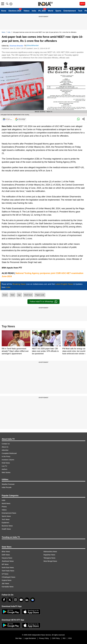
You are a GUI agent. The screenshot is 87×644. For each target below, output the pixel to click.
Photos (4, 507)
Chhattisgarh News (8, 577)
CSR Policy (56, 638)
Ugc (19, 295)
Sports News (6, 516)
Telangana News (50, 558)
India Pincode (7, 487)
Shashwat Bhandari (16, 46)
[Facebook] (4, 600)
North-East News (8, 568)
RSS (70, 638)
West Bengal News (50, 561)
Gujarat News (7, 580)
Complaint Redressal (9, 453)
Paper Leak (40, 295)
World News (6, 503)
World (51, 11)
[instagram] (15, 600)
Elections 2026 (15, 11)
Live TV (4, 466)
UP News (5, 574)
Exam (5, 295)
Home (4, 11)
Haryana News (7, 558)
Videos (27, 11)
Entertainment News (9, 513)
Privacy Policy (44, 638)
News (3, 32)
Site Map (18, 638)
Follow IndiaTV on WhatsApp (43, 302)
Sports (58, 11)
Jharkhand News (8, 561)
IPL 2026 (42, 11)
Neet (12, 295)
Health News (6, 529)
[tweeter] (10, 600)
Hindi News (6, 463)
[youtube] (21, 600)
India (34, 11)
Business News (7, 526)
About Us (5, 447)
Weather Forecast (8, 484)
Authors (4, 469)
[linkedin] (27, 600)
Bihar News (6, 552)
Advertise (5, 450)
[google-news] (33, 600)
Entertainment (70, 11)
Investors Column (8, 460)
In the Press (6, 456)
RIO (64, 638)
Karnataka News (8, 587)
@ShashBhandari (32, 45)
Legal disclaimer (30, 638)
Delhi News (6, 555)
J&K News (5, 583)
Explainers (5, 523)
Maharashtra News (50, 552)
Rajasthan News (49, 555)
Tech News (6, 519)
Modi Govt (28, 295)
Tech (80, 11)
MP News (5, 564)
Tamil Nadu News (8, 571)
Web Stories (6, 472)
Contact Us (6, 444)
